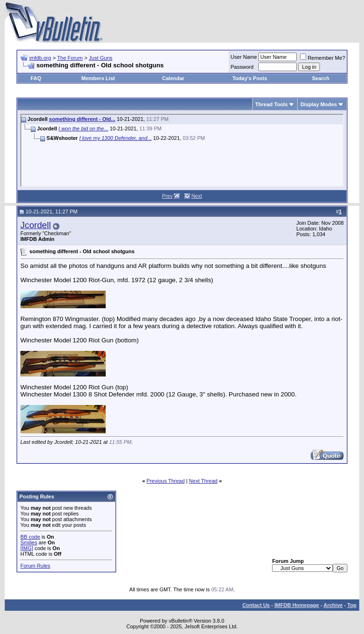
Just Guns (101, 58)
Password (242, 67)
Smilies (29, 542)
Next (197, 196)
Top (352, 605)
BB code (30, 537)
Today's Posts (250, 78)
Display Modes (319, 104)
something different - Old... (82, 119)
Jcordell (36, 225)
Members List (98, 78)
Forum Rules (35, 566)
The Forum (70, 58)
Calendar (173, 78)
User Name (244, 57)
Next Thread (203, 481)
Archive (333, 605)
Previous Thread (166, 481)
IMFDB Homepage (297, 605)
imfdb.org (40, 58)
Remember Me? (323, 58)
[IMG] (27, 548)
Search (321, 78)
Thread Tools (272, 104)
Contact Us (256, 605)
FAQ (36, 78)
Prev (168, 196)
